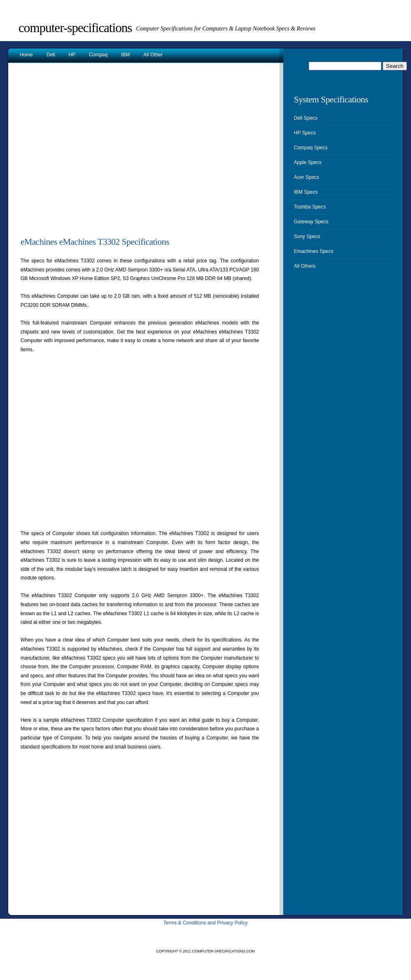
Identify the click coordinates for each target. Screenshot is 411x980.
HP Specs (305, 133)
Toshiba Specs (310, 207)
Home (26, 55)
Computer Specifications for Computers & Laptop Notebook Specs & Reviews (226, 29)
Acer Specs (306, 177)
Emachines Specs (314, 251)
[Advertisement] (77, 153)
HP (72, 55)
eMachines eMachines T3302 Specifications (95, 242)
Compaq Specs (311, 148)
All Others (305, 266)
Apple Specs (308, 162)
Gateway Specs (311, 222)
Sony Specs (307, 236)
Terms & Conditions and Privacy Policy (205, 923)
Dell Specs (306, 118)
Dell (51, 55)
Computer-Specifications (75, 28)
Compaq (98, 55)
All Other (153, 55)
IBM (126, 55)
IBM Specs (306, 192)
